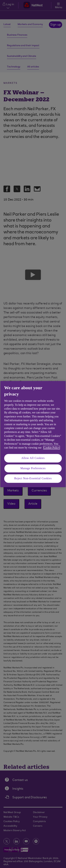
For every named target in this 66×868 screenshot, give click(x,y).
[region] (33, 434)
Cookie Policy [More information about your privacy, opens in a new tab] (52, 448)
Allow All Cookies (33, 458)
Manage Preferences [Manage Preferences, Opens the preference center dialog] (33, 468)
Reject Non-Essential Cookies (33, 478)
